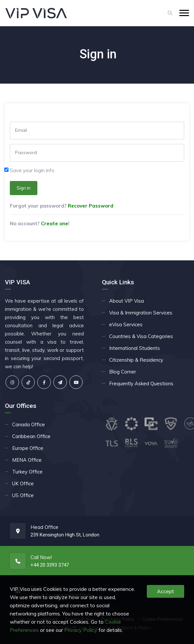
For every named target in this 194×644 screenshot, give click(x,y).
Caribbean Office (31, 436)
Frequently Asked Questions (141, 383)
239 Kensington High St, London (65, 535)
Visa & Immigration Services (141, 313)
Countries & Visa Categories (141, 336)
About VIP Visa (126, 301)
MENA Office (27, 460)
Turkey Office (27, 472)
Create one (55, 223)
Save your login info (32, 170)
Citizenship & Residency (136, 360)
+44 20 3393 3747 (50, 565)
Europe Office (28, 448)
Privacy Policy (81, 630)
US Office (23, 495)
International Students (135, 348)
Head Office (44, 527)
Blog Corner (123, 372)
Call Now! (41, 557)
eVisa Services (126, 324)
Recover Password (91, 206)
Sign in (24, 188)
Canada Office (29, 424)
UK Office (23, 483)
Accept (165, 591)
